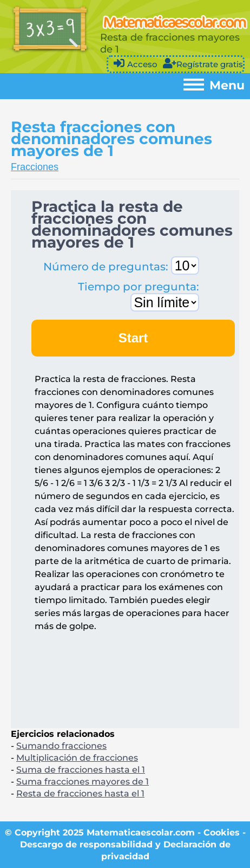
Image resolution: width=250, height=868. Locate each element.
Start (133, 338)
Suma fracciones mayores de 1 (83, 782)
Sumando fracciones (61, 746)
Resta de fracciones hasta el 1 (80, 793)
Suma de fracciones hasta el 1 (81, 770)
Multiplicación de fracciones (77, 758)
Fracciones (35, 167)
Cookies (222, 833)
